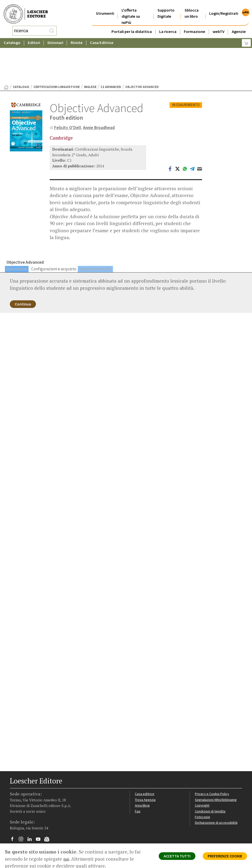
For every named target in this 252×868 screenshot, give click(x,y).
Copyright (203, 779)
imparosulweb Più (95, 230)
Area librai (142, 779)
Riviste (77, 38)
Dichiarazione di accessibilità (217, 797)
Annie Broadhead (102, 88)
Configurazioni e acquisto (54, 230)
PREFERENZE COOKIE (222, 857)
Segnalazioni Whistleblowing (217, 773)
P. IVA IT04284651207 (27, 833)
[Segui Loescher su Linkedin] (31, 814)
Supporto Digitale (166, 7)
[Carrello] (246, 38)
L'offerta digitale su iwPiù (131, 10)
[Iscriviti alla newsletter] (49, 813)
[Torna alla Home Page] (6, 48)
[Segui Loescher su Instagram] (23, 814)
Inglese (90, 48)
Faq (138, 785)
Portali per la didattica (132, 25)
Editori (34, 38)
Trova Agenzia (146, 773)
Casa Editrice (102, 38)
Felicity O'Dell (68, 88)
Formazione (195, 25)
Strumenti (105, 7)
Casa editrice (145, 767)
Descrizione (17, 230)
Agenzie (239, 25)
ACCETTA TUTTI (168, 857)
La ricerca (168, 25)
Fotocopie (203, 791)
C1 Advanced (111, 48)
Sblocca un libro (192, 7)
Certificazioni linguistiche (57, 48)
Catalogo (12, 38)
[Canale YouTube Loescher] (40, 814)
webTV (219, 25)
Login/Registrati (224, 7)
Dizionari (55, 38)
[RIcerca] (52, 28)
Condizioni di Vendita (211, 785)
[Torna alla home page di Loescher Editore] (26, 12)
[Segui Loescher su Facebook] (14, 814)
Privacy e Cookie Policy (213, 767)
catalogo (21, 48)
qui (73, 859)
